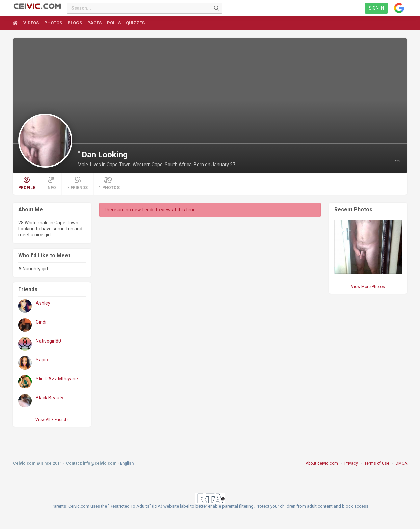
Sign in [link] (376, 8)
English (127, 463)
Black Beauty (50, 398)
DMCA (401, 463)
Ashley (43, 303)
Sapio (42, 360)
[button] (398, 161)
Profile (27, 183)
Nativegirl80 (48, 341)
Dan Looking (105, 155)
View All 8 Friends (52, 420)
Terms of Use (377, 463)
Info (51, 183)
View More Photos (368, 287)
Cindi (41, 322)
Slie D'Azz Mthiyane (57, 379)
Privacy (351, 463)
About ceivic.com (322, 463)
